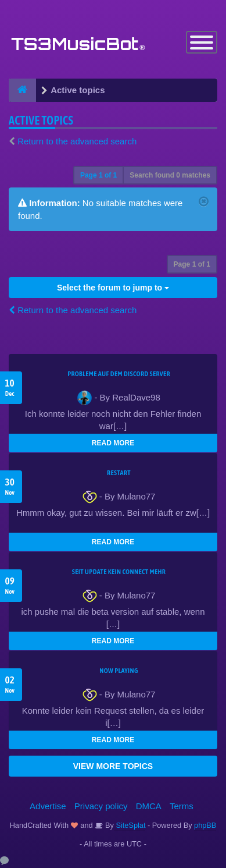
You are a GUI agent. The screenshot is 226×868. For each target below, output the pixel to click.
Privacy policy (101, 806)
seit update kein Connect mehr (119, 572)
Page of (98, 175)
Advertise (48, 806)
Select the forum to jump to (113, 288)
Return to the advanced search (77, 141)
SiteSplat (130, 825)
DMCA (149, 806)
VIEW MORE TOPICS (113, 766)
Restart (119, 473)
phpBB (205, 825)
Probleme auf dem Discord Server (119, 374)
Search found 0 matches (170, 175)
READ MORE (113, 443)
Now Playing (119, 671)
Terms (182, 806)
